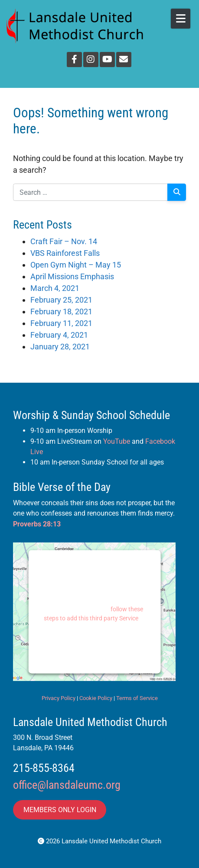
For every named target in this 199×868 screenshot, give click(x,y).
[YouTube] (107, 60)
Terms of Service (137, 698)
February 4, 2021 (59, 335)
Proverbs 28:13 (37, 524)
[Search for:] (90, 192)
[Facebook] (74, 60)
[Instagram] (91, 60)
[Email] (124, 60)
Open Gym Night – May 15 (76, 265)
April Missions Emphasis (72, 276)
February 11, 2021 (61, 323)
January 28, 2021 (60, 347)
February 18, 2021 (61, 311)
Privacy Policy (59, 698)
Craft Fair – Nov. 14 (64, 241)
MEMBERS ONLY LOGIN (60, 810)
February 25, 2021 (61, 300)
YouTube (117, 441)
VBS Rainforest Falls (65, 253)
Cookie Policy (96, 698)
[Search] (177, 192)
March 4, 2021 (55, 288)
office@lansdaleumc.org (67, 785)
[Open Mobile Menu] (181, 19)
